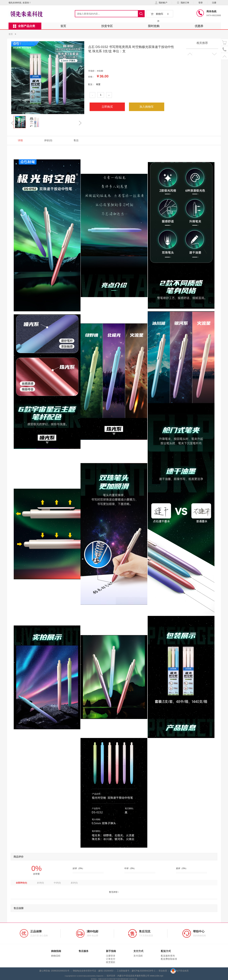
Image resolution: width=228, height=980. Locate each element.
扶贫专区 (107, 26)
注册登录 (111, 956)
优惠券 (199, 26)
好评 (41, 883)
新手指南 (111, 951)
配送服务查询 (168, 956)
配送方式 (166, 951)
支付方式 (138, 951)
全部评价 (21, 883)
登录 (201, 3)
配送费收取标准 (169, 959)
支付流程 (138, 956)
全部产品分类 (24, 26)
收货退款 (111, 962)
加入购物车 (147, 107)
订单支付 (111, 959)
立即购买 (107, 107)
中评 (57, 883)
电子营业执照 (180, 971)
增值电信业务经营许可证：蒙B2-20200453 (93, 971)
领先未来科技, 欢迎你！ (20, 3)
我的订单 (183, 3)
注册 (214, 3)
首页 (63, 26)
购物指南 (56, 951)
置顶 (225, 56)
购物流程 (56, 956)
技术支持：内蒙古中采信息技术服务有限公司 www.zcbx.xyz (135, 976)
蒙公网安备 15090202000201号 (54, 971)
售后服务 (84, 951)
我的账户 (161, 3)
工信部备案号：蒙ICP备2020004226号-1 (136, 971)
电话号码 (225, 49)
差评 (74, 883)
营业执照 (163, 971)
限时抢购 (154, 26)
